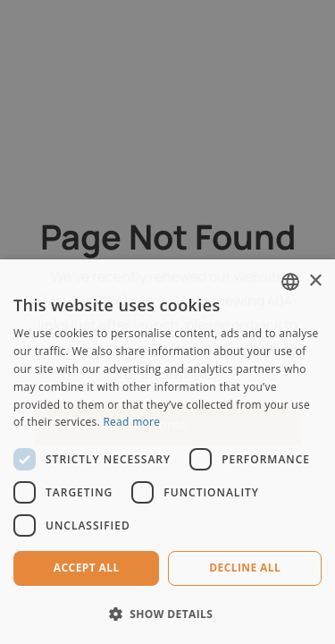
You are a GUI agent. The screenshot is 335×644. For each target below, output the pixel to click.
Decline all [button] (245, 568)
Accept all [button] (87, 568)
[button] (167, 614)
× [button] (315, 281)
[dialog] (167, 322)
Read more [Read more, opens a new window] (131, 422)
